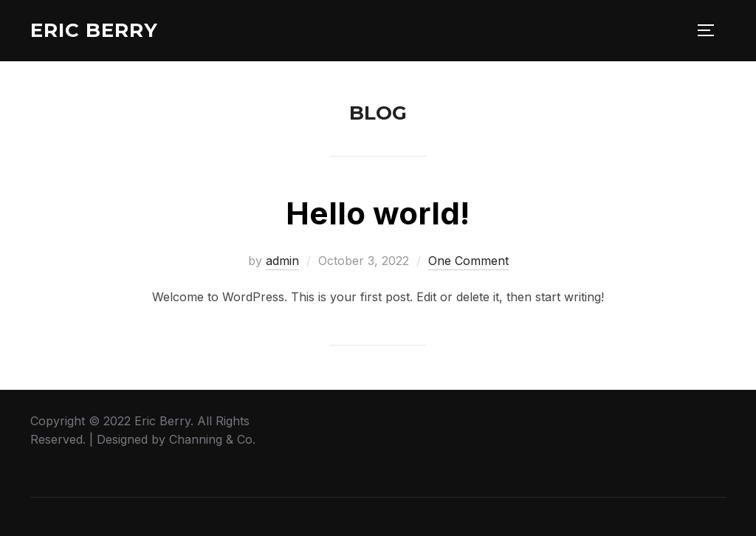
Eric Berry (94, 30)
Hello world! (378, 213)
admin (282, 261)
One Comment (468, 261)
